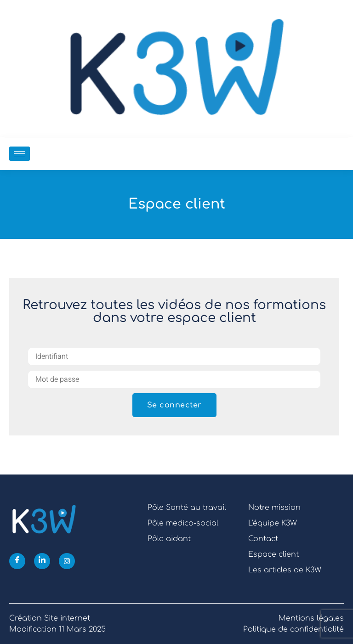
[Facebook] (17, 561)
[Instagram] (67, 561)
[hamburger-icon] (20, 154)
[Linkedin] (42, 561)
